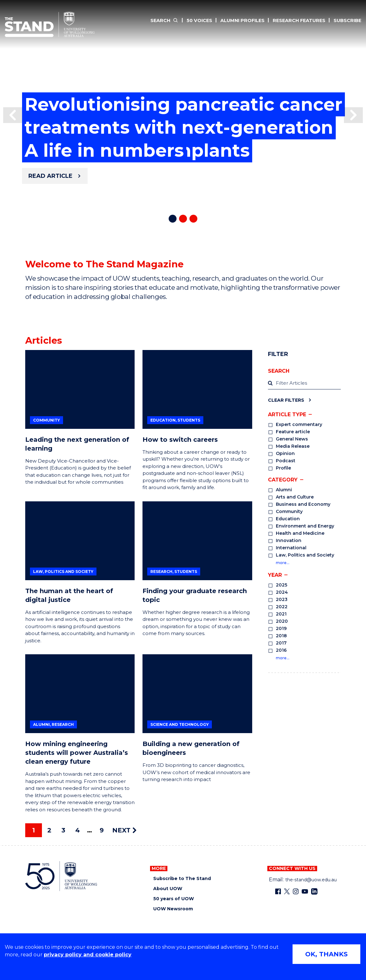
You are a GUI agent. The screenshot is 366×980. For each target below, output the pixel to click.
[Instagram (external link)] (296, 891)
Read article (50, 176)
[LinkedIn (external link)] (314, 891)
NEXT (124, 830)
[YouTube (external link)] (305, 891)
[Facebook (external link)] (278, 891)
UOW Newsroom (173, 909)
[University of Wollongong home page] (61, 876)
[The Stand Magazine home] (50, 24)
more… (283, 563)
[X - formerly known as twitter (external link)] (287, 891)
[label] (305, 384)
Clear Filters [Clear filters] (286, 400)
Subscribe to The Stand (182, 879)
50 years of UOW (174, 899)
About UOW (168, 889)
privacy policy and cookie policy (88, 955)
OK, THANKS (326, 954)
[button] (13, 115)
